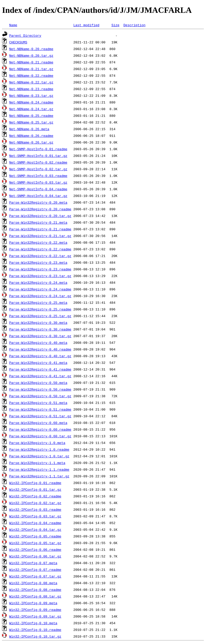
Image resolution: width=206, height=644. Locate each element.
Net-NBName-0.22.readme (31, 75)
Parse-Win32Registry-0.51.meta (38, 403)
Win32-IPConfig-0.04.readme (35, 523)
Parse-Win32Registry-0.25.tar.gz (40, 316)
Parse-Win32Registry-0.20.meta (38, 202)
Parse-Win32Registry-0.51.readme (40, 409)
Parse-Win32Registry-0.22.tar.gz (40, 256)
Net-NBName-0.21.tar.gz (31, 69)
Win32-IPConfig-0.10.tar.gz (35, 636)
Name (13, 25)
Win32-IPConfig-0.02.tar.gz (35, 503)
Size (115, 25)
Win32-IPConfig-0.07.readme (35, 570)
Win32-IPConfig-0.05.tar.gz (35, 543)
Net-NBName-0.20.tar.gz (31, 55)
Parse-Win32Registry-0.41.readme (40, 369)
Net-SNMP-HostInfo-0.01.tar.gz (38, 156)
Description (134, 25)
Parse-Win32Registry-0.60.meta (38, 423)
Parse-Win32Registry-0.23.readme (40, 269)
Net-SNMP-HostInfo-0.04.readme (38, 189)
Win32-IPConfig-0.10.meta (33, 623)
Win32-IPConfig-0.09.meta (33, 603)
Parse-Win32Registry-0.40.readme (40, 349)
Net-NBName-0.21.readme (31, 62)
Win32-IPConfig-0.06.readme (35, 550)
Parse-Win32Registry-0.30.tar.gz (40, 336)
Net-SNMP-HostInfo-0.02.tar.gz (38, 169)
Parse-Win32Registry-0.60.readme (40, 429)
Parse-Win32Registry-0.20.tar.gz (40, 216)
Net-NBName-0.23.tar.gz (31, 96)
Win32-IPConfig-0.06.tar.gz (35, 556)
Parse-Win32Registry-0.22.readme (40, 249)
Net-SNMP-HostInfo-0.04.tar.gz (38, 196)
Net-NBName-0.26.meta (29, 129)
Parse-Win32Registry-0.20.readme (40, 209)
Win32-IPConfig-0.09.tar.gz (35, 616)
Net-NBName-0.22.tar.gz (31, 82)
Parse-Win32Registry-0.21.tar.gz (40, 236)
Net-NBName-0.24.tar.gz (31, 109)
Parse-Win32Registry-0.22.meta (38, 242)
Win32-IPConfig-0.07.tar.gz (35, 576)
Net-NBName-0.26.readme (31, 136)
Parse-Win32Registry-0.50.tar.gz (40, 396)
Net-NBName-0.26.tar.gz (31, 142)
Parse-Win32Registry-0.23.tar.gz (40, 276)
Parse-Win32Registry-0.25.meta (38, 302)
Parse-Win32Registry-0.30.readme (40, 329)
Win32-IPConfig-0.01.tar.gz (35, 489)
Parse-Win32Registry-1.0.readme (39, 449)
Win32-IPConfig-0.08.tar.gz (35, 596)
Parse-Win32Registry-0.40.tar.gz (40, 356)
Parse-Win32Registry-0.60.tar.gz (40, 436)
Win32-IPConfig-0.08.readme (35, 590)
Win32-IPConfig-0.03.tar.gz (35, 516)
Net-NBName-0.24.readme (31, 102)
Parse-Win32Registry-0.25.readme (40, 309)
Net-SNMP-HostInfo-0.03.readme (38, 176)
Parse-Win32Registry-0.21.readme (40, 229)
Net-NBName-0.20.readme (31, 49)
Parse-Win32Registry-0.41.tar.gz (40, 376)
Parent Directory (25, 35)
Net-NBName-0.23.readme (31, 89)
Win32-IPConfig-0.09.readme (35, 610)
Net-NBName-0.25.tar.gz (31, 122)
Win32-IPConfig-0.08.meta (33, 583)
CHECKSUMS (18, 42)
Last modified (86, 25)
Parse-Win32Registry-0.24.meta (38, 282)
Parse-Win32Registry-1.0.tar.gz (39, 456)
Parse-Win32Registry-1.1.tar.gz (39, 476)
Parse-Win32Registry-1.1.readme (39, 469)
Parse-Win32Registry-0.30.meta (38, 323)
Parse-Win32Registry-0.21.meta (38, 222)
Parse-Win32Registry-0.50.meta (38, 383)
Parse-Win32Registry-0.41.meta (38, 363)
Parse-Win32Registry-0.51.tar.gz (40, 416)
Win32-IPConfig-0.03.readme (35, 509)
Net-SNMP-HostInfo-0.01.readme (38, 149)
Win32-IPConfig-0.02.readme (35, 496)
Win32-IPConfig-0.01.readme (35, 483)
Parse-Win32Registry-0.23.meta (38, 262)
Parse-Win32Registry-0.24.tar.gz (40, 296)
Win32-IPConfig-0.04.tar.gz (35, 529)
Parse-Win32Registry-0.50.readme (40, 389)
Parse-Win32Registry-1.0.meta (37, 443)
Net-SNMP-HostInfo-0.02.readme (38, 162)
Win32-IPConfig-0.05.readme (35, 536)
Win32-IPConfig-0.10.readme (35, 630)
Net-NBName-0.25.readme (31, 116)
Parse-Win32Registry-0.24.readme (40, 289)
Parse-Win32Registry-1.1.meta (37, 463)
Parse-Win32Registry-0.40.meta (38, 343)
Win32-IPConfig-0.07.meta (33, 563)
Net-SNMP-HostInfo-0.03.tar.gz (38, 182)
